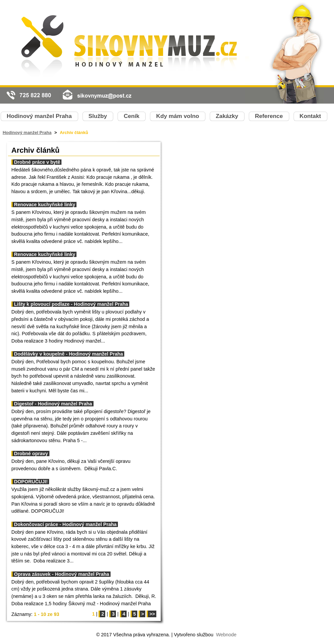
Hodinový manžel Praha (27, 133)
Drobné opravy (31, 454)
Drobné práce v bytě (37, 162)
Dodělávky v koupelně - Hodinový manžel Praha (68, 354)
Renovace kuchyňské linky (45, 205)
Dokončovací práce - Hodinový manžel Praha (65, 524)
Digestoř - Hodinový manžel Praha (53, 404)
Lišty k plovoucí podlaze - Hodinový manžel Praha (71, 304)
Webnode (226, 635)
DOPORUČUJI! (31, 482)
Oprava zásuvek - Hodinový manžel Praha (62, 574)
